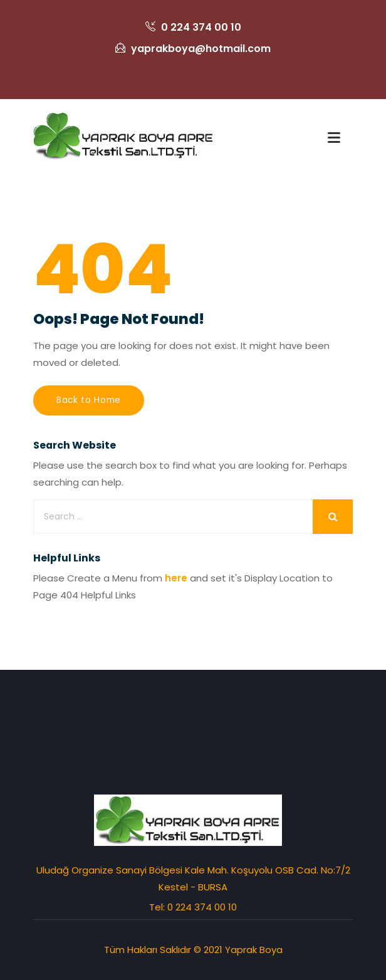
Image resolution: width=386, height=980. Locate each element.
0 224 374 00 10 (193, 27)
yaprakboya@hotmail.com (193, 49)
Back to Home (89, 400)
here (176, 578)
